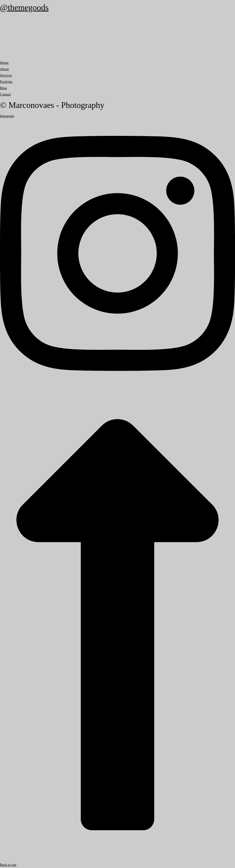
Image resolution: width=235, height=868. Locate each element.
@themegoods (24, 8)
